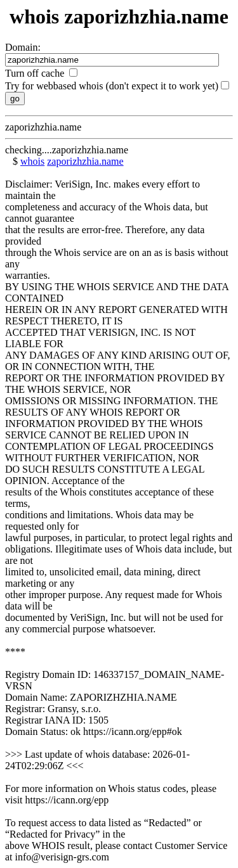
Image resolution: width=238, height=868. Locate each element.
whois (32, 161)
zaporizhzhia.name (85, 161)
